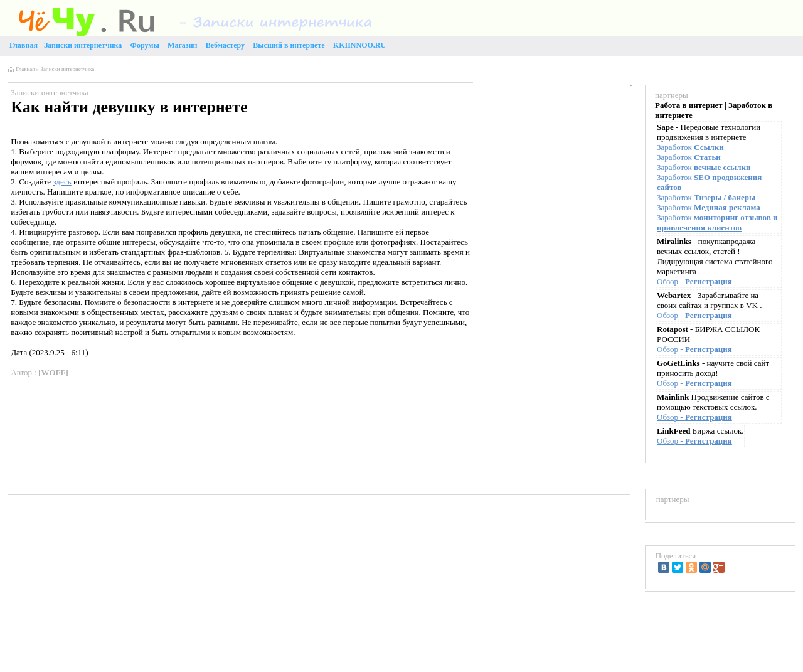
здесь (62, 182)
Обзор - (694, 281)
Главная (25, 69)
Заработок (690, 147)
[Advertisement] (548, 179)
